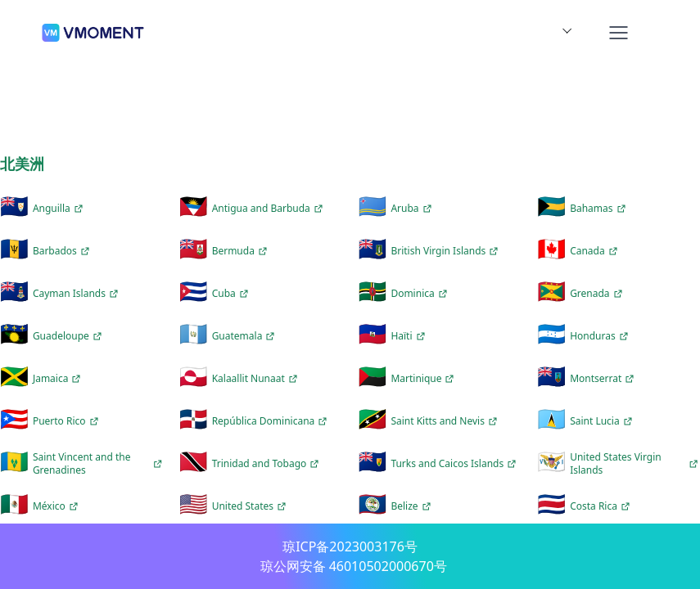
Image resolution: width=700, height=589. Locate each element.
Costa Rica (602, 506)
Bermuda (242, 251)
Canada (596, 251)
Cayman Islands (77, 294)
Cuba (232, 294)
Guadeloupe (69, 336)
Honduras (601, 336)
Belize (412, 506)
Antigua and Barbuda (269, 209)
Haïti (409, 336)
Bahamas (599, 209)
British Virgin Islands (446, 251)
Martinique (424, 379)
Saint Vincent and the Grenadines (98, 463)
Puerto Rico (68, 421)
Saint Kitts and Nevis (446, 421)
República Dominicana (272, 421)
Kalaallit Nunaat (257, 379)
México (57, 506)
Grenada (598, 294)
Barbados (63, 251)
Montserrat (604, 379)
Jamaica (59, 379)
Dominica (420, 294)
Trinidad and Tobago (268, 464)
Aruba (413, 209)
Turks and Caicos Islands (455, 464)
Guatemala (246, 336)
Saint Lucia (603, 421)
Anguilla (60, 209)
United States (251, 506)
